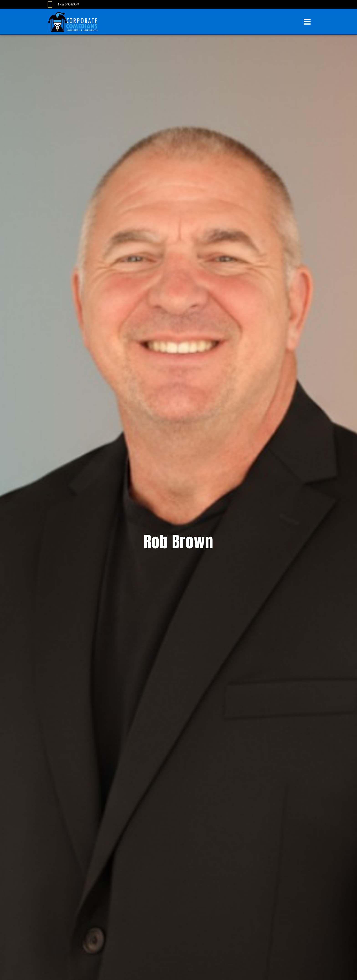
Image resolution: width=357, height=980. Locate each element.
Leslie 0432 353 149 (68, 5)
